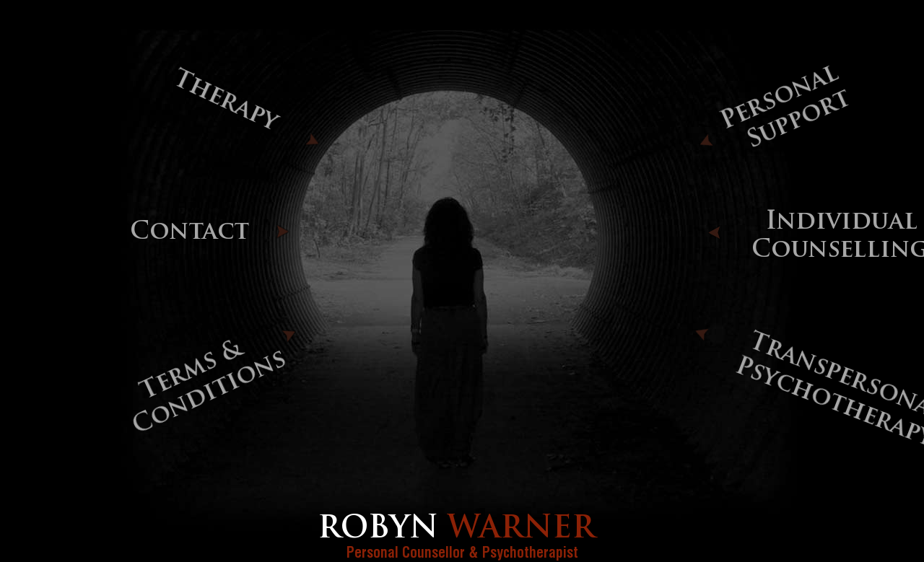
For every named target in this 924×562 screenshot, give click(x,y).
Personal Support (785, 107)
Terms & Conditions (209, 388)
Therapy (225, 101)
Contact (189, 233)
